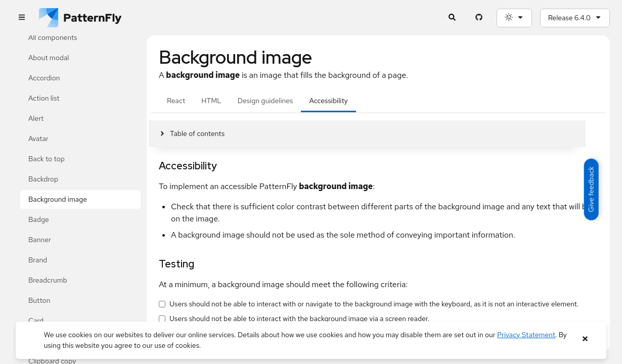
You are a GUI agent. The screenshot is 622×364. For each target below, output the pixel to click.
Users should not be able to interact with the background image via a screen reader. (299, 318)
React (176, 101)
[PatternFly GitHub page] (479, 18)
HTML (211, 101)
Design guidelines (265, 101)
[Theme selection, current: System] (514, 18)
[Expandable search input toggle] (452, 18)
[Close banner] (585, 339)
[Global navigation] (21, 18)
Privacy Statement (526, 335)
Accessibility (328, 101)
